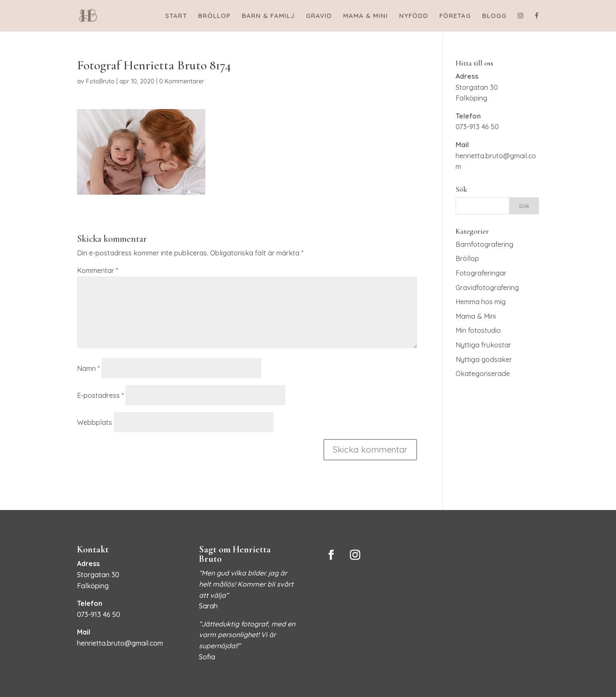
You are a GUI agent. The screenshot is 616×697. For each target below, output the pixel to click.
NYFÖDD (414, 16)
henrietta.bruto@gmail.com (120, 643)
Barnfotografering (484, 244)
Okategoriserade (483, 374)
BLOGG (494, 16)
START (176, 16)
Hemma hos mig (481, 302)
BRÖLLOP (214, 16)
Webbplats (95, 422)
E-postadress (100, 395)
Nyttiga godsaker (484, 359)
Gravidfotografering (487, 288)
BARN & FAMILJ (268, 16)
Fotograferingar (481, 273)
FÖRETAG (455, 16)
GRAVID (319, 16)
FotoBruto (100, 81)
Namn (88, 368)
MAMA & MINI (366, 16)
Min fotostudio (478, 330)
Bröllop (467, 258)
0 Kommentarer (182, 81)
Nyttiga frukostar (483, 345)
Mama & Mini (476, 316)
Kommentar (98, 270)
